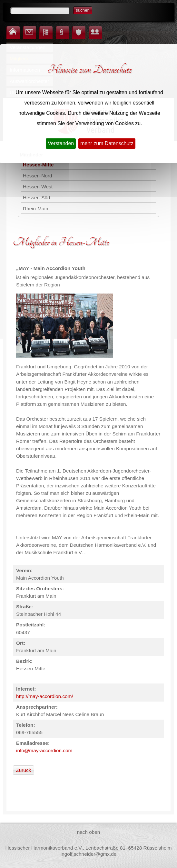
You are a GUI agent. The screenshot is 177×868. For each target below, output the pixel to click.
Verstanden (61, 143)
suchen (83, 10)
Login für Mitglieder (92, 27)
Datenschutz (75, 27)
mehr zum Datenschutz (107, 143)
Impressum (58, 27)
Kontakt (25, 27)
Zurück (23, 770)
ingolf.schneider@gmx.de (89, 854)
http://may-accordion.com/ (45, 696)
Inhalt (41, 27)
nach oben (89, 832)
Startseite (9, 27)
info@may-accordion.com (44, 750)
